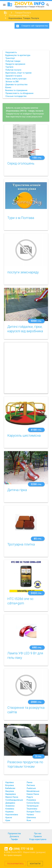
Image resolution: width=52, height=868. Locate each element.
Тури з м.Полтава (21, 218)
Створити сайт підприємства (32, 26)
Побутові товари (13, 61)
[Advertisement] (26, 40)
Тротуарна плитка (21, 544)
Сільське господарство (16, 96)
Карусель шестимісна (24, 436)
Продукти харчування (15, 64)
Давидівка (10, 803)
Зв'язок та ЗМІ (12, 82)
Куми (8, 820)
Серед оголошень (21, 163)
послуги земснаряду (23, 272)
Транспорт (10, 58)
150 (37, 158)
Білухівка (10, 785)
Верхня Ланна (12, 797)
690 (37, 647)
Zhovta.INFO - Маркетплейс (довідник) (28, 852)
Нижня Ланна (33, 794)
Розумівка (31, 800)
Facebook (11, 849)
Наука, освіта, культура (16, 79)
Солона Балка (33, 803)
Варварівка (11, 794)
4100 (36, 430)
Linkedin (6, 849)
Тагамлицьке (33, 806)
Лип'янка (31, 785)
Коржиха (9, 812)
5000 (36, 321)
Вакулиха (10, 791)
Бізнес (8, 87)
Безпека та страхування (16, 90)
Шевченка (31, 817)
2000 (36, 702)
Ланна (29, 782)
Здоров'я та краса (14, 76)
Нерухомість (11, 52)
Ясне (29, 820)
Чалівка (30, 815)
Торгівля (9, 67)
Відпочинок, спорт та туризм (18, 73)
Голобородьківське (14, 800)
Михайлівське (33, 791)
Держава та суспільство (16, 84)
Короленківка (12, 815)
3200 (36, 484)
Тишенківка (32, 809)
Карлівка (9, 782)
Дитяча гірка (17, 490)
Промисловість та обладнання (19, 93)
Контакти (35, 864)
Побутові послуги (13, 70)
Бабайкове (10, 788)
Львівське (31, 788)
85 (38, 539)
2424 (36, 593)
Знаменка (10, 806)
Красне (9, 817)
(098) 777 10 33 (23, 849)
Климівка (10, 809)
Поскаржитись (15, 864)
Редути (30, 797)
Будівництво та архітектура (18, 55)
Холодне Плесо (34, 812)
